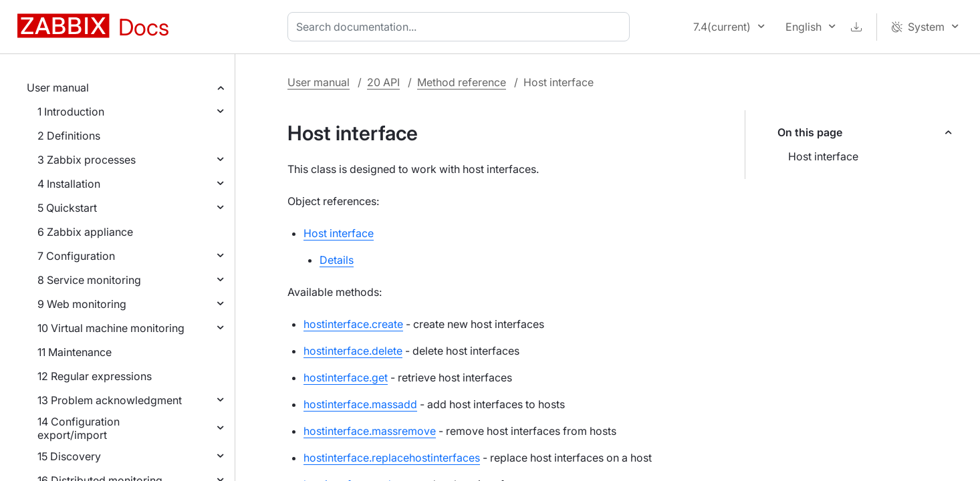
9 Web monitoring (82, 304)
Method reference (462, 82)
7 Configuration (76, 256)
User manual (58, 88)
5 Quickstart (67, 208)
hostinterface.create (353, 324)
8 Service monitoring (89, 280)
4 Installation (69, 184)
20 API (383, 82)
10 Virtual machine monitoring (111, 328)
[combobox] (461, 27)
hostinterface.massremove (370, 431)
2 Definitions (69, 136)
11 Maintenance (75, 352)
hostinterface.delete (353, 351)
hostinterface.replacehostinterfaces (392, 458)
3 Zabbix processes (87, 160)
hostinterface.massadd (360, 404)
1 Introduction (71, 112)
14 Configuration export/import (79, 428)
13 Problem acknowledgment (110, 400)
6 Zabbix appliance (85, 232)
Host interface (823, 156)
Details (337, 260)
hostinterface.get (346, 377)
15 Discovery (69, 456)
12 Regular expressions (95, 376)
